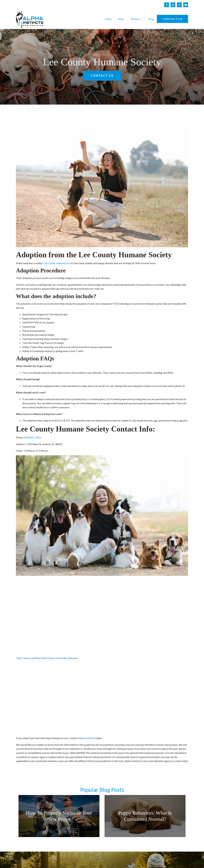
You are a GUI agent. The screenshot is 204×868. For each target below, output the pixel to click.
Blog (151, 19)
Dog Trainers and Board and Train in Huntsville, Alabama (47, 658)
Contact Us (172, 19)
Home (108, 19)
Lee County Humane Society (59, 263)
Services (135, 19)
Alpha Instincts (86, 738)
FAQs (121, 19)
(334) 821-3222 (33, 437)
